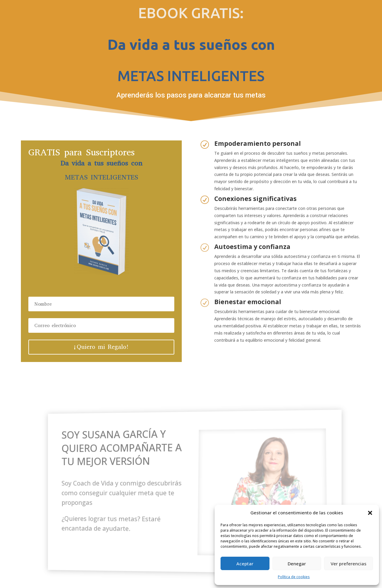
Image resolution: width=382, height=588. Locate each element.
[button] (370, 513)
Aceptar (245, 564)
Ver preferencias (349, 564)
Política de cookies (294, 577)
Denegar (297, 564)
